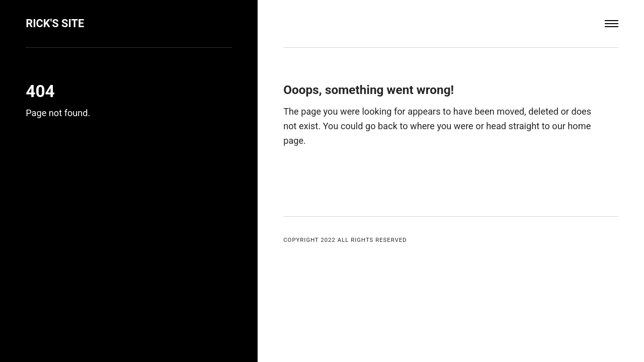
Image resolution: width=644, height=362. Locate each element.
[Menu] (612, 24)
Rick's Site (55, 23)
